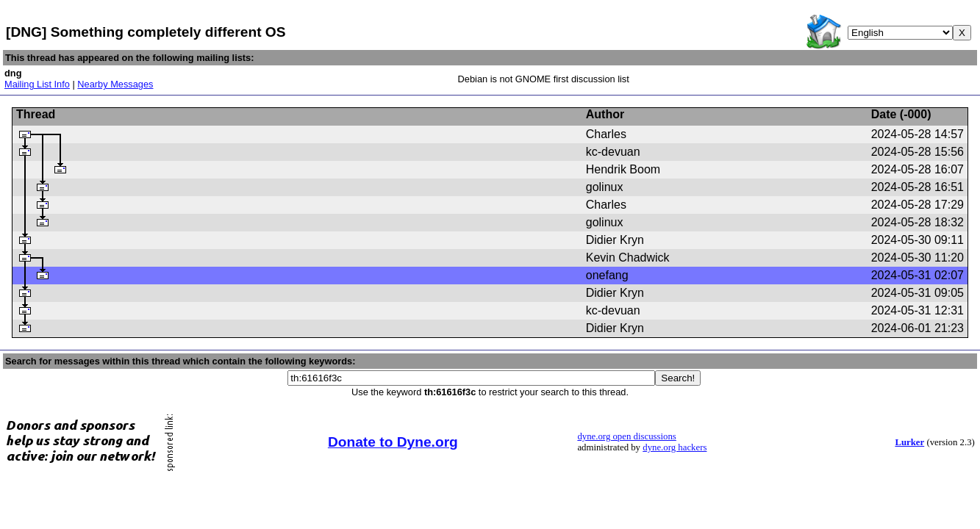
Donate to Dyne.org (393, 442)
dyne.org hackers (675, 447)
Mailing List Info (37, 84)
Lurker (909, 442)
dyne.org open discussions (626, 436)
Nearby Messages (115, 84)
